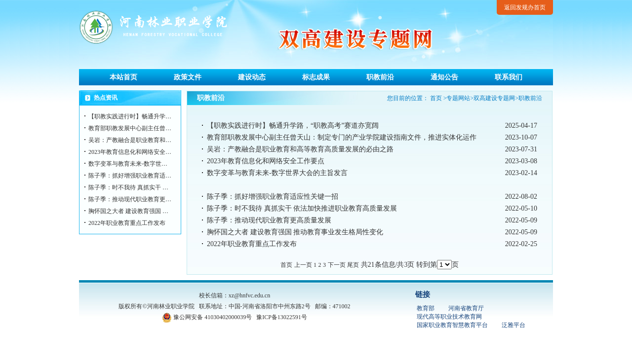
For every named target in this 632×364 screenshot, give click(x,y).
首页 (436, 98)
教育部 (426, 308)
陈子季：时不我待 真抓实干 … (128, 187)
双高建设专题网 (494, 98)
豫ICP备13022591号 (282, 317)
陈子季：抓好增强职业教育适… (130, 176)
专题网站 (458, 98)
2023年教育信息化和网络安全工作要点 (266, 161)
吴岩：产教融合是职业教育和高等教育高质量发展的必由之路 (300, 149)
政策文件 (188, 77)
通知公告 (444, 77)
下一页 (337, 265)
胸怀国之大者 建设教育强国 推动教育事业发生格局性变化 (295, 232)
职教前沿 (380, 77)
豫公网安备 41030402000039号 (207, 317)
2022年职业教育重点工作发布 (127, 223)
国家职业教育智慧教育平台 (452, 325)
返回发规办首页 (525, 7)
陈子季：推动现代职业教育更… (130, 199)
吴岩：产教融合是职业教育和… (130, 140)
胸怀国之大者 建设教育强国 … (128, 211)
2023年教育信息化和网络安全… (130, 152)
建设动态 (252, 77)
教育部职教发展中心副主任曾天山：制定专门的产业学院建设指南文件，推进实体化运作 (342, 137)
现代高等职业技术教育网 (449, 317)
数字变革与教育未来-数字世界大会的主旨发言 (277, 173)
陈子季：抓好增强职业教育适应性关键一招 (273, 197)
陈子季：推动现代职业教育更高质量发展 (269, 220)
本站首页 (123, 77)
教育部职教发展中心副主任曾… (130, 128)
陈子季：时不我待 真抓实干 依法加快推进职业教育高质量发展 (302, 208)
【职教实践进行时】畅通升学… (130, 116)
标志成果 (316, 77)
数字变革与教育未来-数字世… (128, 164)
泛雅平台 (513, 325)
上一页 (303, 265)
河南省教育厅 (466, 308)
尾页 (353, 265)
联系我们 (509, 77)
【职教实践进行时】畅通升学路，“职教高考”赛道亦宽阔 (293, 126)
